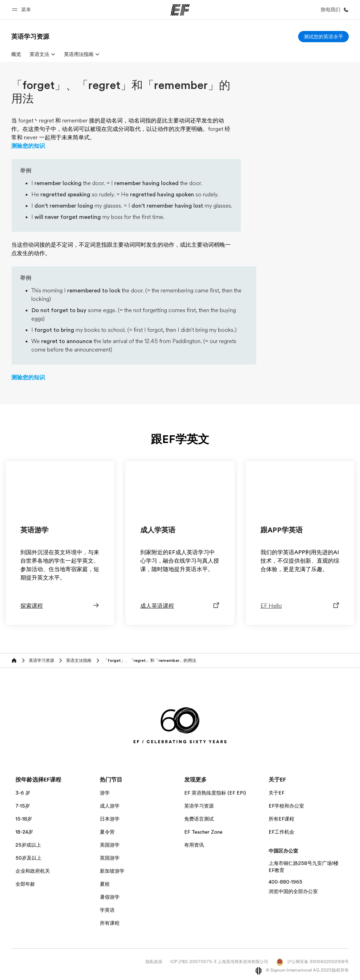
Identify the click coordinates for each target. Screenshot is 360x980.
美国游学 (110, 845)
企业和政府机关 (33, 871)
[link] (30, 37)
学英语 (107, 910)
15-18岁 (24, 819)
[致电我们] (333, 10)
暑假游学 (110, 897)
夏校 (105, 884)
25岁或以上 (28, 845)
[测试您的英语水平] (323, 37)
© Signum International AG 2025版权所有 (302, 970)
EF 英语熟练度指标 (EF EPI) (215, 793)
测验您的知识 (28, 146)
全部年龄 (25, 884)
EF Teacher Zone (203, 832)
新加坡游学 (112, 871)
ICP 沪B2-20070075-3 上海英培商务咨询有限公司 (219, 962)
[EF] (180, 10)
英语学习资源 (199, 806)
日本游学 (110, 819)
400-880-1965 (285, 882)
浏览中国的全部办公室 (293, 891)
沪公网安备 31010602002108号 (313, 962)
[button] (22, 10)
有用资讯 (194, 845)
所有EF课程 (281, 819)
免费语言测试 (199, 819)
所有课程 (110, 923)
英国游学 (110, 858)
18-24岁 (24, 832)
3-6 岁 (23, 793)
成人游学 (110, 806)
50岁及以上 (28, 858)
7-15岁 (23, 806)
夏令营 (107, 832)
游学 (105, 793)
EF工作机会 (281, 832)
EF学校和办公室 (286, 806)
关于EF (277, 793)
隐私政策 (154, 962)
